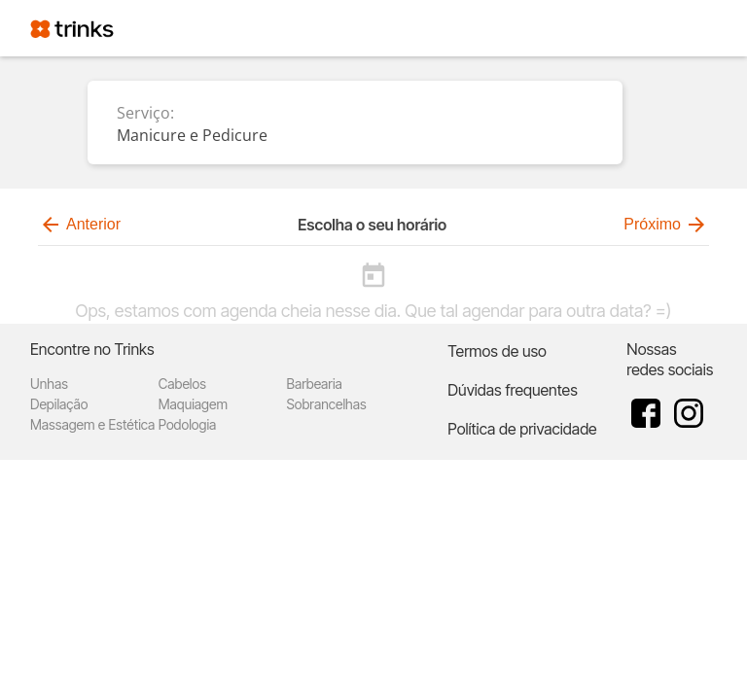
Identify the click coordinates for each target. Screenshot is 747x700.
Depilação (59, 404)
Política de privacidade (522, 429)
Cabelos (182, 384)
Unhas (49, 384)
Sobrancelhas (327, 404)
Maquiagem (193, 404)
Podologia (188, 424)
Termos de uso (497, 351)
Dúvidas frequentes (512, 390)
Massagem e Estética (92, 424)
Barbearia (315, 384)
